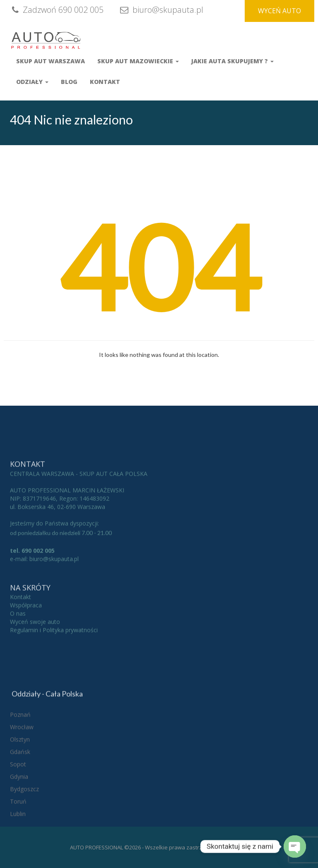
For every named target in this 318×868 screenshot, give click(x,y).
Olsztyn (20, 788)
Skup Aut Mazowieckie (138, 61)
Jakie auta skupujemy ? (232, 61)
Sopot (18, 812)
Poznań (20, 763)
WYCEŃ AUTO (279, 11)
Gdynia (19, 825)
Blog (69, 82)
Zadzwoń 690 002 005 (57, 10)
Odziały (32, 82)
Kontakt (105, 82)
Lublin (18, 862)
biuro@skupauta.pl (161, 10)
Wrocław (22, 775)
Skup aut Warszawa (51, 61)
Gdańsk (20, 800)
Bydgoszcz (24, 837)
